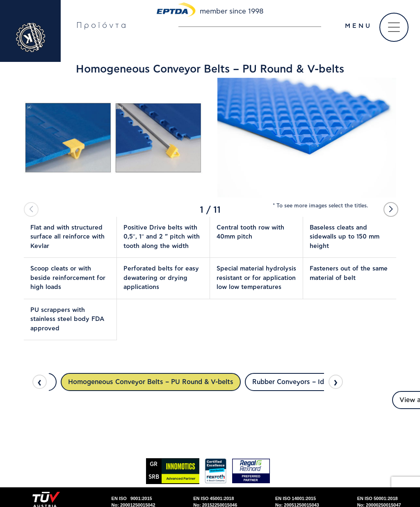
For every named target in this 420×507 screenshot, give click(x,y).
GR (154, 465)
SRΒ (154, 477)
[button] (391, 209)
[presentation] (40, 382)
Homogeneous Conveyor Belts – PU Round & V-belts (151, 382)
